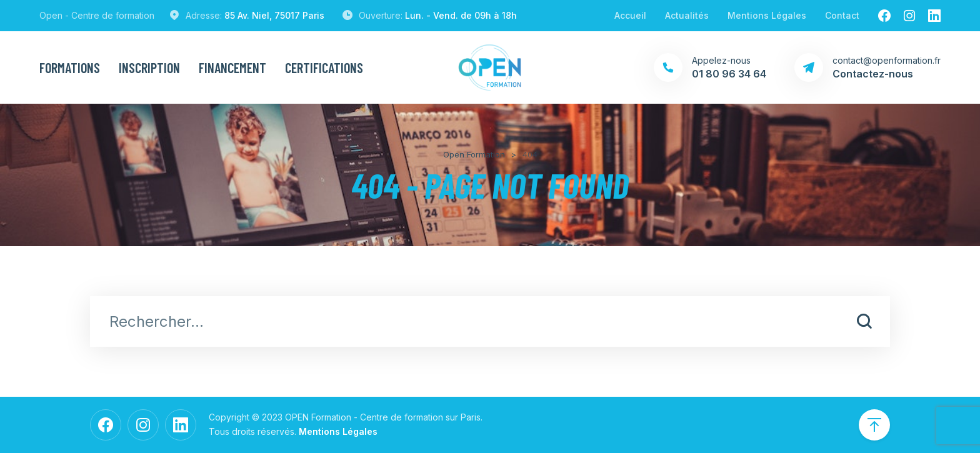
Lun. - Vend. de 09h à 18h (461, 15)
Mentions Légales (767, 15)
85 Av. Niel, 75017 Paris (274, 15)
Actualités (687, 15)
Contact (842, 15)
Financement (232, 67)
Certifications (324, 67)
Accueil (630, 15)
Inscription (149, 67)
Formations (70, 67)
